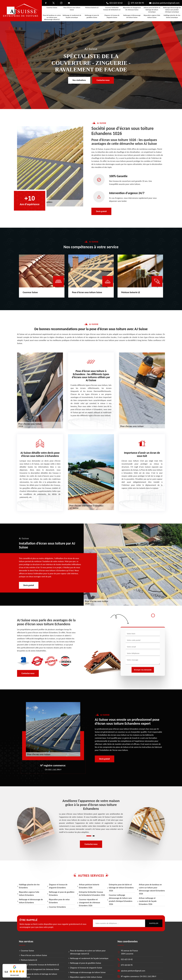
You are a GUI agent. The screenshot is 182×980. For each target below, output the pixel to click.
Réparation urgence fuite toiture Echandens (29, 894)
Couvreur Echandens (57, 907)
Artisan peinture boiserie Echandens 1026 (89, 886)
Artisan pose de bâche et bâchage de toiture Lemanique (152, 10)
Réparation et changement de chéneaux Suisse (132, 9)
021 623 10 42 (114, 3)
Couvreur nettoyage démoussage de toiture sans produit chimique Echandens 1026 (121, 900)
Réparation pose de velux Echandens (59, 901)
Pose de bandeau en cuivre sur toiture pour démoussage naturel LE (52, 17)
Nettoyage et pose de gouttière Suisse (92, 16)
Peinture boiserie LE (92, 8)
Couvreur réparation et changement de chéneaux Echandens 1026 (89, 902)
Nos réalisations (79, 80)
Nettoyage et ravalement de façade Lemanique (72, 16)
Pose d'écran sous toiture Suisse (72, 9)
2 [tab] (94, 836)
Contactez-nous (103, 80)
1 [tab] (89, 836)
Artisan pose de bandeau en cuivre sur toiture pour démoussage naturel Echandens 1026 (152, 889)
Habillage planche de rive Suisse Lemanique (172, 16)
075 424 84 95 (136, 3)
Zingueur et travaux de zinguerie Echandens (58, 886)
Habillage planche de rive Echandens (29, 886)
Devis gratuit (101, 211)
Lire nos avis (15, 975)
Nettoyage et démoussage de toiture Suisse (132, 16)
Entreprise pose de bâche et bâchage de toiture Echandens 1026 (121, 888)
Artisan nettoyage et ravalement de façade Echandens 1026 (148, 901)
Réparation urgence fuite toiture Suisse (152, 16)
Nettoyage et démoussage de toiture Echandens (31, 901)
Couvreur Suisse (52, 8)
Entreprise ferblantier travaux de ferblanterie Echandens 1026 (92, 894)
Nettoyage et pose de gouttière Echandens (62, 894)
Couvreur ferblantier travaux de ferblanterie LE (112, 9)
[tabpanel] (91, 816)
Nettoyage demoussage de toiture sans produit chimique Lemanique (172, 10)
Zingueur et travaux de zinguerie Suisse (112, 16)
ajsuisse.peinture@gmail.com (164, 3)
